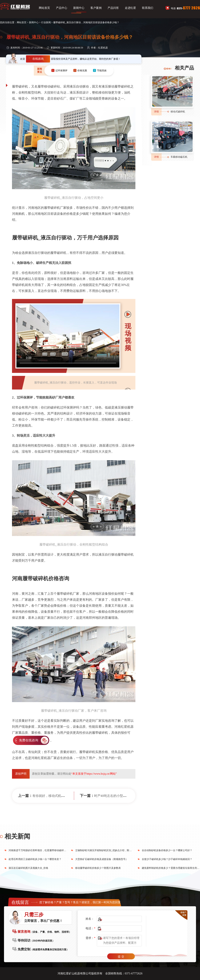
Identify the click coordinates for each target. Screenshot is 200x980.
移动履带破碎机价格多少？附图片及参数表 (98, 868)
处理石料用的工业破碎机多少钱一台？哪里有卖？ (35, 859)
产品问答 (113, 8)
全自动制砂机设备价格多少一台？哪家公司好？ (167, 850)
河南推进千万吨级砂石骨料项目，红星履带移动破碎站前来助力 (42, 850)
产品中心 (62, 8)
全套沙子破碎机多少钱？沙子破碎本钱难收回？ (167, 859)
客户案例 (96, 8)
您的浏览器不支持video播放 (68, 336)
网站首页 (44, 8)
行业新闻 (46, 22)
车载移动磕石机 (179, 157)
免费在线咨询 (29, 740)
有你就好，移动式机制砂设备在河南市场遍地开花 (68, 796)
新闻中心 (79, 8)
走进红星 (130, 8)
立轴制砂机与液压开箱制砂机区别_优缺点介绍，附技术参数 (107, 850)
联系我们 (148, 8)
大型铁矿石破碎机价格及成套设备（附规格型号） (102, 859)
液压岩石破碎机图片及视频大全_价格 (28, 868)
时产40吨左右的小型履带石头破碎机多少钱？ (126, 796)
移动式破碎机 (178, 112)
